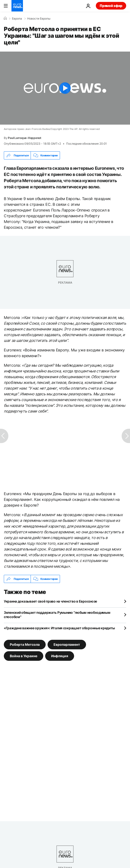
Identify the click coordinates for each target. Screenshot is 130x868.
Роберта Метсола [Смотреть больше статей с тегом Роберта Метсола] (25, 644)
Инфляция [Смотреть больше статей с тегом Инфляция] (60, 656)
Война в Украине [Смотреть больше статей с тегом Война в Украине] (24, 656)
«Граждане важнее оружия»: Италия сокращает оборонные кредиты (59, 628)
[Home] (5, 18)
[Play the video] (65, 88)
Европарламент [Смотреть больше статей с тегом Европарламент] (67, 644)
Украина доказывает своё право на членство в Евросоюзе (50, 601)
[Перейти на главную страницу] (17, 6)
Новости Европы (39, 19)
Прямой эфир (111, 6)
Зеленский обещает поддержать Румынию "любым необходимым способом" (57, 615)
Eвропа (17, 19)
